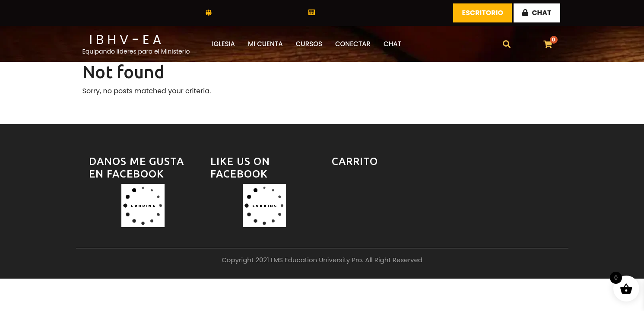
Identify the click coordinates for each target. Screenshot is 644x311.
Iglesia (224, 44)
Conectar (353, 44)
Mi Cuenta (265, 44)
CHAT (537, 13)
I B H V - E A (125, 40)
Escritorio (482, 13)
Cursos (309, 44)
